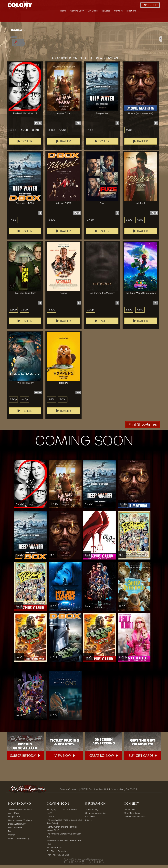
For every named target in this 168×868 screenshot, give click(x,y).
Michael (12, 837)
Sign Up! (150, 5)
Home (83, 19)
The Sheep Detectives (58, 854)
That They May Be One (58, 857)
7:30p (140, 222)
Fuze (11, 834)
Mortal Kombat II (55, 850)
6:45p (52, 132)
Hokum (50, 819)
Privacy (89, 823)
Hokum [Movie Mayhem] (20, 823)
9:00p (63, 132)
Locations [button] (152, 19)
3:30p (52, 222)
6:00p (24, 132)
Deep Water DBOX (17, 827)
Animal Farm (14, 816)
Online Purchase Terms (135, 819)
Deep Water (14, 819)
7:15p (90, 132)
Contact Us (129, 812)
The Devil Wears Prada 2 (20, 812)
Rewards (125, 19)
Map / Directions (132, 816)
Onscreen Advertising (96, 816)
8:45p (35, 132)
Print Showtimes (143, 427)
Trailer (25, 144)
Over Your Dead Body (19, 841)
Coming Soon (97, 19)
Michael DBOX (15, 830)
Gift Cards (112, 19)
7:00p (63, 402)
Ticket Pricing (92, 812)
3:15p (13, 132)
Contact (138, 19)
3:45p (90, 222)
